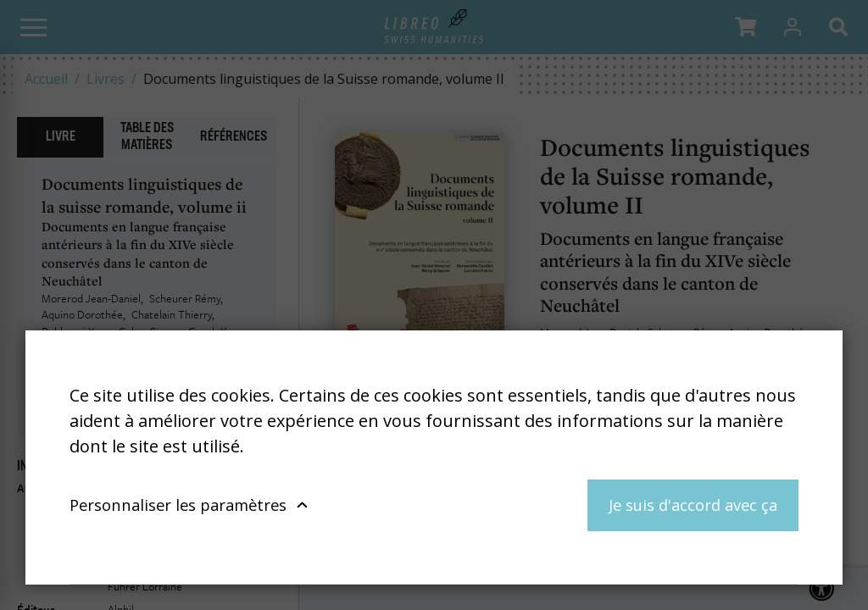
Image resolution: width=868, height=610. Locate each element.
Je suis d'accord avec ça (693, 505)
